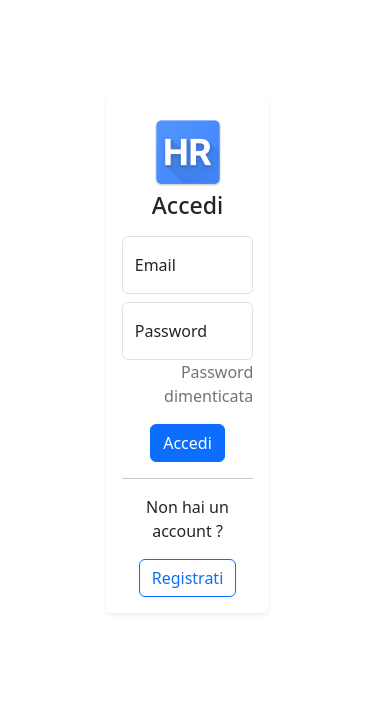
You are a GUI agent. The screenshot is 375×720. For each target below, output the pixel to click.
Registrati (188, 578)
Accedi (187, 443)
